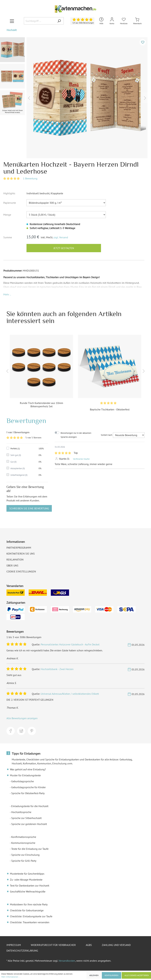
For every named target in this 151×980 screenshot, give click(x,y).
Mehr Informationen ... (11, 977)
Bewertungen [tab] (26, 421)
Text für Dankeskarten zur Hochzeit (30, 886)
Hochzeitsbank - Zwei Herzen (57, 669)
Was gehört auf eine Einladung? (28, 769)
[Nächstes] (145, 98)
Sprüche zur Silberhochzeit (26, 818)
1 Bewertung (30, 178)
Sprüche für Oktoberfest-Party (28, 793)
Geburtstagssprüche (23, 781)
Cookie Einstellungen (21, 571)
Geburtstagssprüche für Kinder (28, 787)
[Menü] (12, 21)
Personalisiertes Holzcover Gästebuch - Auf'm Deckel (70, 644)
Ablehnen (94, 975)
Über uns (12, 565)
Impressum (14, 945)
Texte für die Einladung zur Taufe (30, 849)
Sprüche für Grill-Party (24, 861)
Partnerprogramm (19, 548)
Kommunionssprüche (23, 843)
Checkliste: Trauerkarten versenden (30, 922)
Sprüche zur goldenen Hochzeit (29, 824)
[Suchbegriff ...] (39, 21)
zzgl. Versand (61, 237)
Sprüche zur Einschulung (25, 855)
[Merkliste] (124, 21)
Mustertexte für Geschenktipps (27, 874)
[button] (7, 294)
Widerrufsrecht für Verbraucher (53, 945)
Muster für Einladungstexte (25, 775)
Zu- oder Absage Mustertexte (26, 880)
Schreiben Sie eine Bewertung (29, 508)
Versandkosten (67, 961)
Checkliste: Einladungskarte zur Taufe (31, 916)
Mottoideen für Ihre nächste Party (29, 904)
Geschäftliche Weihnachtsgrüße (28, 891)
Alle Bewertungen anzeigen (22, 718)
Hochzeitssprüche (21, 812)
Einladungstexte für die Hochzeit (30, 806)
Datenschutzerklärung (22, 951)
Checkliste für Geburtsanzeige (27, 910)
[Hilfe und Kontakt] (101, 21)
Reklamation (15, 560)
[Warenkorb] (137, 21)
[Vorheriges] (29, 98)
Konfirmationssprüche (24, 837)
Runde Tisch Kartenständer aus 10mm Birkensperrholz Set (41, 405)
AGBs (89, 945)
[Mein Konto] (112, 21)
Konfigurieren (112, 975)
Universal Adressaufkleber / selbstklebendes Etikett (70, 694)
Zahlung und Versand (116, 945)
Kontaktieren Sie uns (21, 554)
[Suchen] (59, 21)
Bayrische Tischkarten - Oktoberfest (110, 409)
